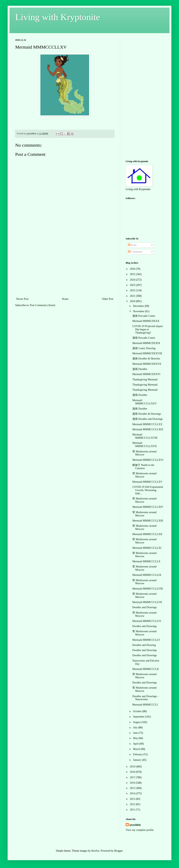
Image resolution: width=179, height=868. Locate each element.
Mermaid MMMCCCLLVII (147, 602)
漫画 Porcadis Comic (144, 316)
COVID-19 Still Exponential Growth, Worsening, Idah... (148, 490)
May (136, 738)
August (137, 722)
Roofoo (95, 851)
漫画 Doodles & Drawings (147, 414)
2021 (133, 296)
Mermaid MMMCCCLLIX (147, 575)
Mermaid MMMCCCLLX (146, 561)
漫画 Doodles (140, 369)
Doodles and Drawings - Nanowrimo (145, 698)
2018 (133, 772)
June (136, 733)
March (137, 749)
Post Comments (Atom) (43, 305)
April (136, 744)
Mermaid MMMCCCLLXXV (145, 402)
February (138, 754)
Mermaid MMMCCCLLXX (147, 424)
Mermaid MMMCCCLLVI (147, 621)
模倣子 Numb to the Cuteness (143, 467)
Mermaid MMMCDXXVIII (147, 353)
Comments (135, 252)
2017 (133, 777)
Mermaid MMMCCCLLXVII (144, 445)
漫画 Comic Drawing (144, 348)
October (138, 711)
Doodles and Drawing (144, 645)
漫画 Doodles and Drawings (148, 419)
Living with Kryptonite (58, 17)
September (139, 717)
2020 (133, 301)
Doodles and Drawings (145, 607)
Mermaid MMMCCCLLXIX (148, 429)
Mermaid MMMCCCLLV (146, 640)
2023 (133, 285)
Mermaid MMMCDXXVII (147, 364)
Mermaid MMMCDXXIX (146, 343)
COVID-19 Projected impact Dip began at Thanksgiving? (148, 329)
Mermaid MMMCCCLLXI (147, 548)
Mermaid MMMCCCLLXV (147, 482)
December (139, 306)
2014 (133, 793)
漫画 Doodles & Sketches (146, 359)
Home (65, 299)
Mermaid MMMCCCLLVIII (148, 589)
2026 (133, 269)
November (139, 311)
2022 (133, 290)
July (135, 728)
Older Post (108, 299)
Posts (132, 245)
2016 (133, 783)
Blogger (118, 851)
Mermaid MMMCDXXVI (146, 374)
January (137, 760)
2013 (133, 799)
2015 (133, 788)
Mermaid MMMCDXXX (146, 321)
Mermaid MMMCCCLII (145, 669)
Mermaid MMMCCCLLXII (147, 534)
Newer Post (22, 299)
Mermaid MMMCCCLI (145, 705)
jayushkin (135, 825)
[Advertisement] (65, 268)
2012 (133, 804)
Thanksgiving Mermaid (145, 380)
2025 (133, 274)
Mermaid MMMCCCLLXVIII (145, 436)
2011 (133, 810)
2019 (133, 767)
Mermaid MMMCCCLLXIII (148, 521)
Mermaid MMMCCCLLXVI (148, 460)
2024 (133, 280)
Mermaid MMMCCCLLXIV (148, 507)
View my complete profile (140, 830)
